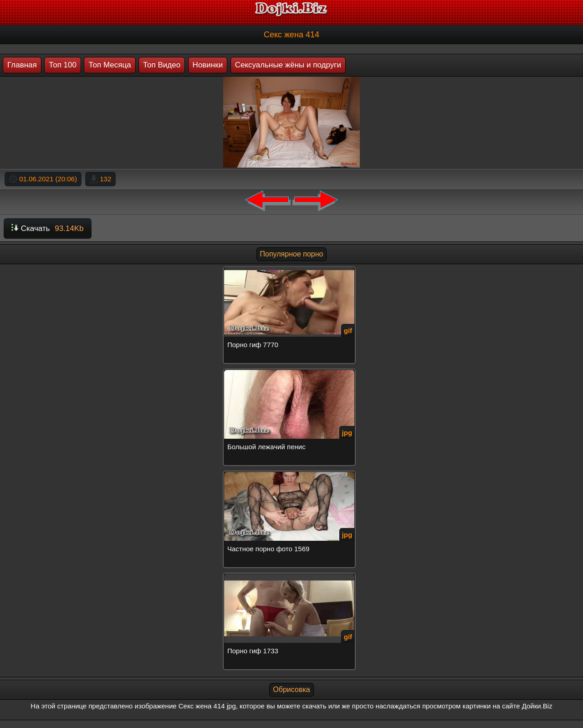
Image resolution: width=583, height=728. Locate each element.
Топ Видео (162, 65)
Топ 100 (63, 65)
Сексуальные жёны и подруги (288, 65)
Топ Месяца (110, 65)
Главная (22, 65)
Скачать (48, 228)
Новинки (208, 65)
